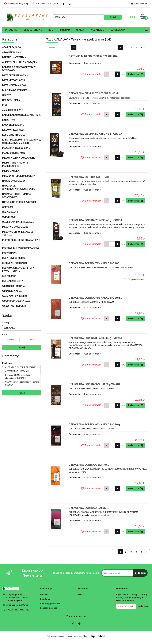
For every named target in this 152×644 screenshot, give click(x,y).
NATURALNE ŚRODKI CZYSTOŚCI (20, 202)
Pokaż (22, 393)
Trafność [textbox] (51, 48)
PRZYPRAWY (10, 253)
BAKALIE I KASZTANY (14, 57)
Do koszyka (136, 74)
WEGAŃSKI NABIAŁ (13, 291)
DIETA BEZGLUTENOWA (15, 75)
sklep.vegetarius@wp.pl (18, 605)
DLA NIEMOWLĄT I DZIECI (16, 90)
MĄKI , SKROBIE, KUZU (15, 153)
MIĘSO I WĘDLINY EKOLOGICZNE (20, 158)
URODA (81, 30)
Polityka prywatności (50, 603)
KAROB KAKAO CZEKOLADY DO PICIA (21, 115)
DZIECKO (66, 30)
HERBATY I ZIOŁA (12, 100)
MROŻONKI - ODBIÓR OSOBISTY (18, 176)
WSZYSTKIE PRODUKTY (14, 306)
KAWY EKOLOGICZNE (14, 125)
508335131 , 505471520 (18, 610)
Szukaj (22, 347)
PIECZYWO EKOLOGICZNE (15, 227)
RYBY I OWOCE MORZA (14, 258)
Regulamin (45, 599)
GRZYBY (6, 95)
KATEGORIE (12, 30)
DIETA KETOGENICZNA (14, 80)
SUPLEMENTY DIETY (13, 281)
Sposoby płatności (49, 608)
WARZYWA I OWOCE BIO (15, 296)
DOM (52, 30)
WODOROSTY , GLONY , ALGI (17, 301)
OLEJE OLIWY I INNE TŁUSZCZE (19, 222)
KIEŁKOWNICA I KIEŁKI (14, 130)
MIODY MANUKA (11, 171)
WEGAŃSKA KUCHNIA (14, 286)
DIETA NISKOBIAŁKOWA (14, 85)
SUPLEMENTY (119, 30)
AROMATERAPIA (12, 52)
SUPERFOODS (9, 276)
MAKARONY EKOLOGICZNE (17, 148)
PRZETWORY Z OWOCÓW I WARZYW (21, 248)
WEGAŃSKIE (98, 30)
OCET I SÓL (8, 207)
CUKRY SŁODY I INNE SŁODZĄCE (20, 62)
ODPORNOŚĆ (9, 217)
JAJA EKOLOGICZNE (12, 110)
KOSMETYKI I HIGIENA (14, 135)
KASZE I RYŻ (9, 120)
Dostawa (44, 595)
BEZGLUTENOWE (34, 30)
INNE (5, 105)
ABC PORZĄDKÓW (12, 47)
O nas (81, 595)
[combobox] (61, 48)
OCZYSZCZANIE (10, 212)
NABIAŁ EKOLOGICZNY (15, 181)
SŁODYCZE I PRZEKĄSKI (15, 263)
